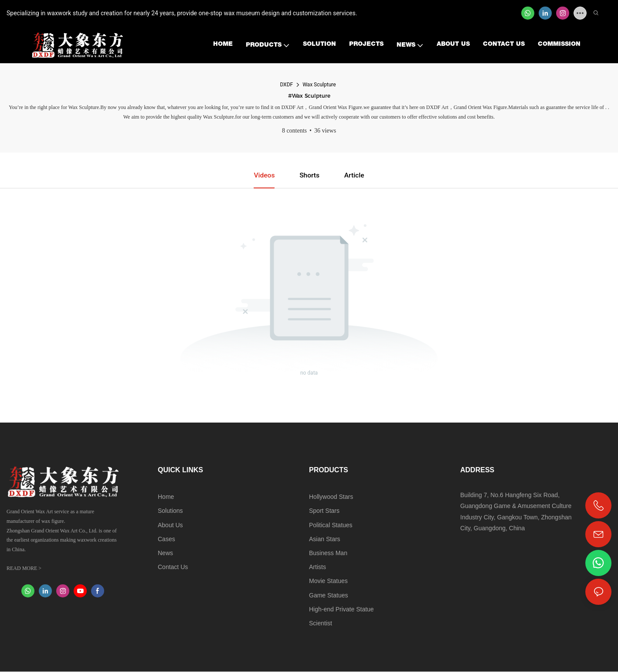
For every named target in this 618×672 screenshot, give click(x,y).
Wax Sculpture (319, 85)
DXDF (286, 85)
